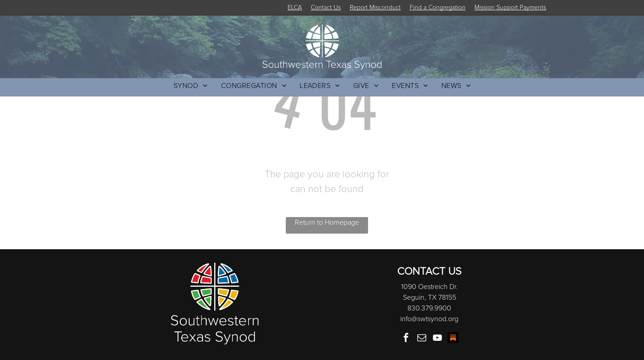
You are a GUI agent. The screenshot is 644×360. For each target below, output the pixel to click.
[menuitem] (191, 86)
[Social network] (453, 339)
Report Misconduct (375, 8)
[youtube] (437, 339)
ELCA (295, 8)
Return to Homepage (327, 222)
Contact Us (326, 8)
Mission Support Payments (510, 8)
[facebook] (406, 339)
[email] (422, 339)
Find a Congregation (438, 8)
